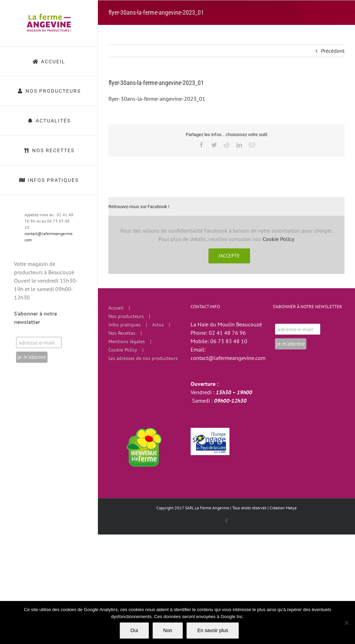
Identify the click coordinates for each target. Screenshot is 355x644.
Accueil (116, 308)
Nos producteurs (126, 316)
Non (168, 630)
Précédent (333, 51)
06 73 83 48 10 (229, 341)
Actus (158, 325)
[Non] (346, 623)
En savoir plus (213, 630)
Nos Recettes (122, 333)
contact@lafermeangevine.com (228, 358)
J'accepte (229, 256)
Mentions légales (127, 341)
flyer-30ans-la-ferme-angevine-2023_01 (157, 99)
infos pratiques (125, 325)
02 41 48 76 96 (227, 333)
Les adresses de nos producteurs (143, 358)
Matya (291, 508)
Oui (134, 630)
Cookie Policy (278, 239)
